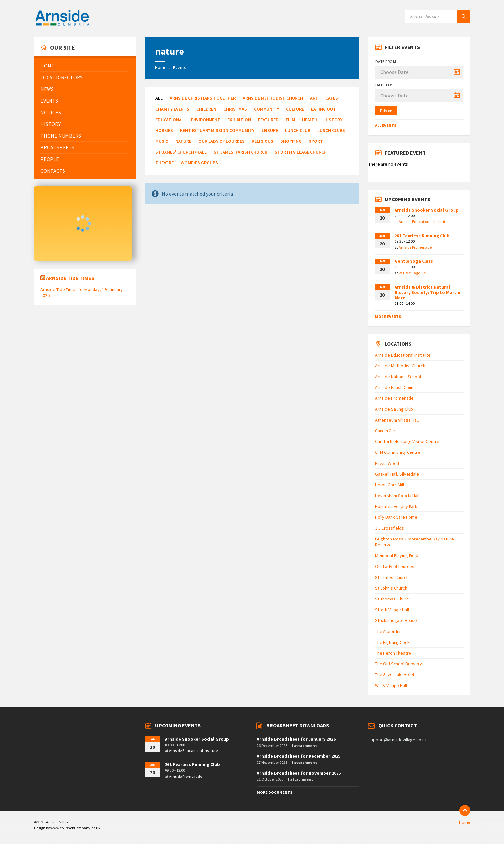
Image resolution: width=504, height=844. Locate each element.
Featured (268, 120)
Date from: (386, 61)
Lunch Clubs (331, 130)
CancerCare (386, 431)
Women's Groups (199, 163)
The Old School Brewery (398, 664)
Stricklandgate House (396, 620)
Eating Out (324, 109)
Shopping (291, 141)
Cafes (332, 98)
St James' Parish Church (241, 152)
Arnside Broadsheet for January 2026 (296, 739)
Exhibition (239, 120)
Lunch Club (298, 130)
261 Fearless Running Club (422, 236)
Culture (295, 109)
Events (180, 67)
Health (310, 120)
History (333, 120)
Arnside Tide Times (70, 278)
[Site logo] (62, 25)
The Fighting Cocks (393, 642)
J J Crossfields (389, 528)
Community (266, 109)
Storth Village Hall (392, 610)
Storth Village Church (301, 152)
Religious (263, 141)
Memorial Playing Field (397, 555)
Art (314, 98)
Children (206, 109)
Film (290, 120)
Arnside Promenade (415, 247)
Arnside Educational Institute (423, 222)
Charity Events (172, 109)
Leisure (270, 130)
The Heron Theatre (393, 653)
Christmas (235, 109)
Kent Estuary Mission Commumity (217, 130)
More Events (388, 316)
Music (162, 141)
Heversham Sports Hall (397, 496)
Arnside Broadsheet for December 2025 (299, 756)
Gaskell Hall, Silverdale (397, 474)
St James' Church (392, 577)
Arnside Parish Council (396, 387)
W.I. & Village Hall (413, 273)
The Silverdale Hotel (395, 674)
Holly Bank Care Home (396, 517)
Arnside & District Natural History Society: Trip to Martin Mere (427, 292)
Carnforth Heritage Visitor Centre (407, 441)
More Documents (274, 792)
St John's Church (391, 588)
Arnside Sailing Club (394, 409)
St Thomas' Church (393, 599)
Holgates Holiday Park (396, 506)
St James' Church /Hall (181, 152)
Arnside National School (398, 377)
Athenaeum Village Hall (397, 420)
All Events (386, 125)
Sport (316, 141)
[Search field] (438, 16)
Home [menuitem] (465, 822)
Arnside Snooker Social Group (427, 210)
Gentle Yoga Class (414, 261)
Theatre (165, 163)
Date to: (384, 85)
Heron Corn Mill (389, 485)
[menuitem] (85, 66)
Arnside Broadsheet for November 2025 (299, 773)
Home (161, 67)
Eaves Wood (387, 463)
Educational (170, 120)
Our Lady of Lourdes (222, 141)
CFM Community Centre (398, 452)
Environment (206, 120)
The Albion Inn (388, 631)
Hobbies (164, 130)
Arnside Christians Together (203, 98)
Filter (386, 111)
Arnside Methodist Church (273, 98)
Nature (183, 141)
